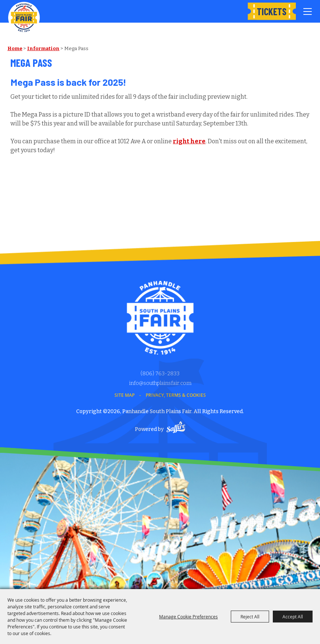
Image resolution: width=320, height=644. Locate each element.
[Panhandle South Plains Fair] (24, 18)
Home (15, 48)
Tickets (272, 11)
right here (189, 141)
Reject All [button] (250, 617)
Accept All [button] (293, 617)
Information (43, 48)
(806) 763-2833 (160, 374)
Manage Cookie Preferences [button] (188, 617)
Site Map (125, 395)
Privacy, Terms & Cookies (176, 395)
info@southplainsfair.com (160, 383)
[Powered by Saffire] (176, 428)
